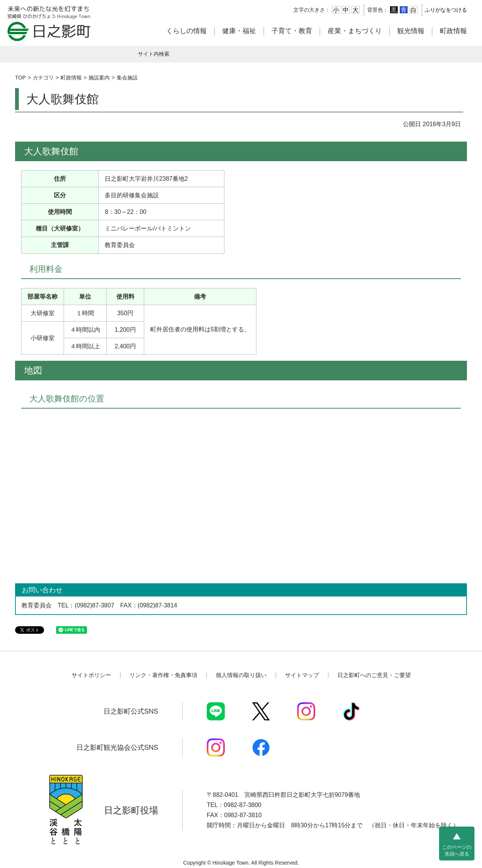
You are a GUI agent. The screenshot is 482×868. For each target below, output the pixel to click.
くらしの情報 (186, 31)
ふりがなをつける (446, 10)
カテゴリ (43, 78)
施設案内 (99, 78)
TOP (21, 78)
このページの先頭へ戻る (457, 850)
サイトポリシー (91, 675)
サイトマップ (302, 675)
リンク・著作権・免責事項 (163, 675)
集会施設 (127, 78)
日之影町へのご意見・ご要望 (374, 675)
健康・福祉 (239, 31)
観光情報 (411, 31)
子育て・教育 (292, 31)
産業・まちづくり (355, 31)
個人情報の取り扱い (241, 675)
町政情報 (453, 31)
